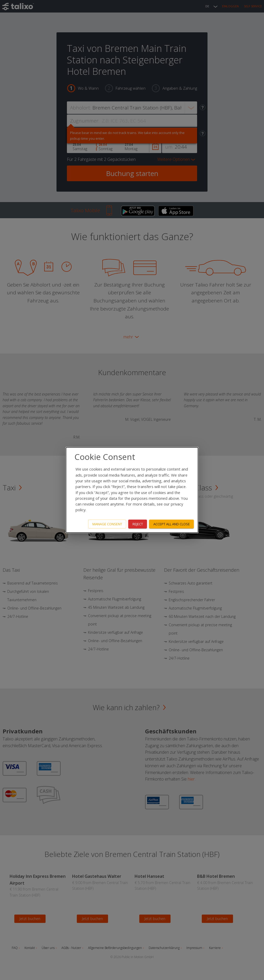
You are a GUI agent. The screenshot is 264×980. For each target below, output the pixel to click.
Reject (138, 524)
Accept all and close (172, 524)
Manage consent (107, 524)
